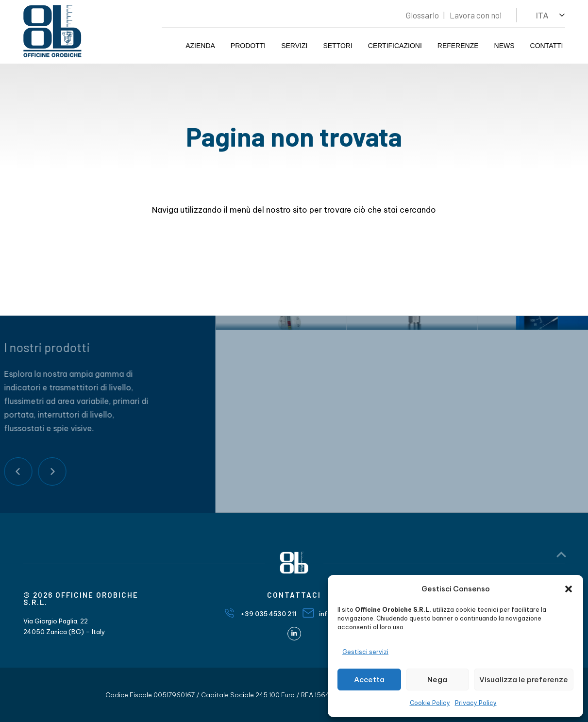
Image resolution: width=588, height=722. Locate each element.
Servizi (294, 46)
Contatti (547, 46)
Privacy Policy (476, 703)
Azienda (200, 46)
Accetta (369, 680)
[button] (569, 589)
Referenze (458, 46)
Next (32, 471)
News (504, 46)
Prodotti (248, 46)
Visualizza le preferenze (524, 680)
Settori (337, 46)
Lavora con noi (476, 15)
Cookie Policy (430, 703)
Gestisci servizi (365, 652)
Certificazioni (395, 46)
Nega (437, 680)
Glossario (422, 15)
